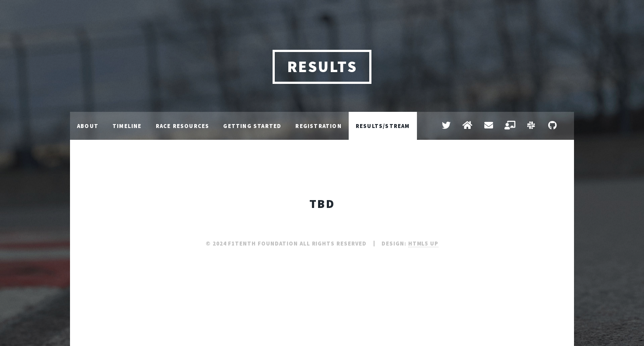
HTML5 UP (423, 243)
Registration (318, 126)
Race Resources (183, 126)
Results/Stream (383, 126)
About (88, 126)
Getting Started (252, 126)
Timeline (127, 126)
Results (322, 67)
